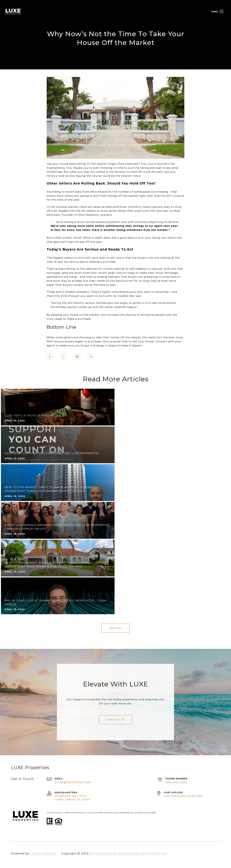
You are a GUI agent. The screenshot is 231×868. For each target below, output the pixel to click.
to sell (111, 258)
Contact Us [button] (116, 720)
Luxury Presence (43, 853)
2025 (50, 172)
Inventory (135, 207)
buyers (68, 285)
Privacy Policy (102, 853)
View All (115, 628)
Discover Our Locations (183, 796)
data (79, 192)
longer (112, 164)
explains (106, 215)
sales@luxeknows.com (73, 782)
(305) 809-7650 (176, 782)
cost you (170, 172)
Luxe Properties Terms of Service (141, 853)
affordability (138, 269)
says (138, 296)
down (78, 273)
